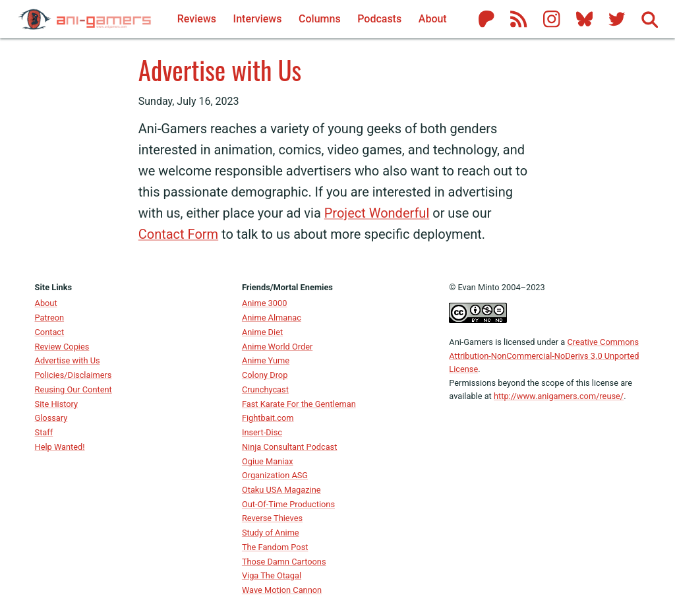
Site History (57, 404)
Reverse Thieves (272, 518)
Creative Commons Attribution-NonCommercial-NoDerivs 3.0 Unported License (544, 355)
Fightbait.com (268, 418)
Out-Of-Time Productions (288, 504)
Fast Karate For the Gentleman (299, 404)
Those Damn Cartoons (284, 562)
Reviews (197, 19)
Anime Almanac (272, 318)
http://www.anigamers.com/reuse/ (559, 396)
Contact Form (178, 234)
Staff (44, 432)
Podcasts (379, 19)
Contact (50, 332)
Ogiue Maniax (268, 461)
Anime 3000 (264, 303)
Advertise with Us (220, 69)
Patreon (50, 318)
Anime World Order (277, 347)
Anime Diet (262, 332)
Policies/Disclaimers (73, 375)
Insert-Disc (262, 432)
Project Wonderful (377, 213)
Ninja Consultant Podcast (290, 447)
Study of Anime (271, 533)
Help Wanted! (60, 447)
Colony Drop (265, 375)
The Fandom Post (275, 547)
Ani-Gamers (471, 342)
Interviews (258, 19)
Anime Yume (266, 360)
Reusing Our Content (73, 389)
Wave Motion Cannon (282, 590)
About (46, 303)
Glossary (51, 418)
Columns (320, 19)
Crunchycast (265, 389)
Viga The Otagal (272, 575)
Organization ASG (275, 475)
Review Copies (62, 347)
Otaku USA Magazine (281, 490)
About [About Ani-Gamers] (433, 19)
